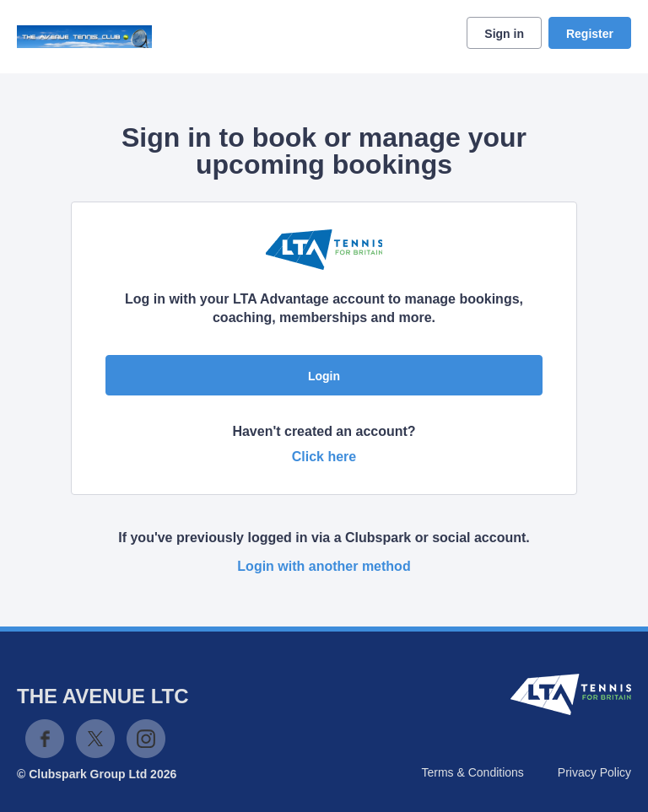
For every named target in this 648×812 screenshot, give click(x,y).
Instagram (146, 739)
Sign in (504, 34)
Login (324, 376)
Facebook (45, 739)
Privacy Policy (594, 772)
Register (590, 34)
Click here (324, 457)
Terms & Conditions (472, 772)
